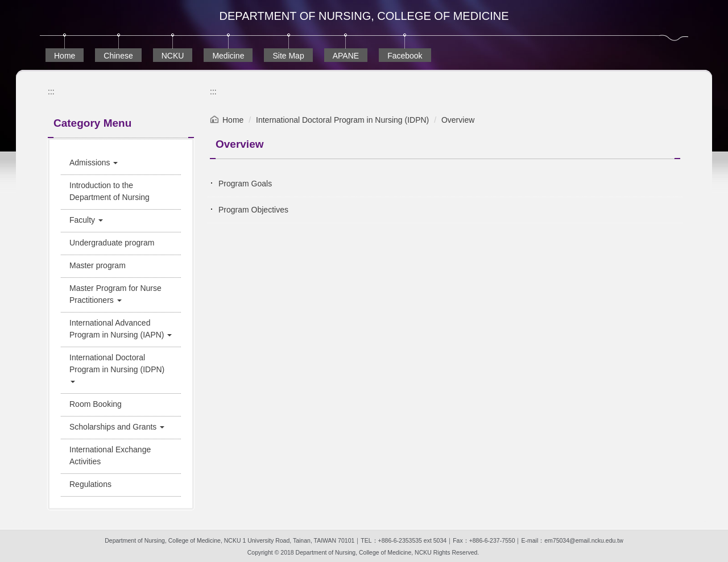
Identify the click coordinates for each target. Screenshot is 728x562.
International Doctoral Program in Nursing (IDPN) (342, 120)
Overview (458, 120)
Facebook (405, 56)
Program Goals (245, 184)
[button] (121, 163)
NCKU (173, 56)
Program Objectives (253, 210)
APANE (346, 56)
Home (65, 56)
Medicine (228, 56)
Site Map (288, 56)
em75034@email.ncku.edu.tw (584, 540)
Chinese (118, 56)
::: (51, 91)
